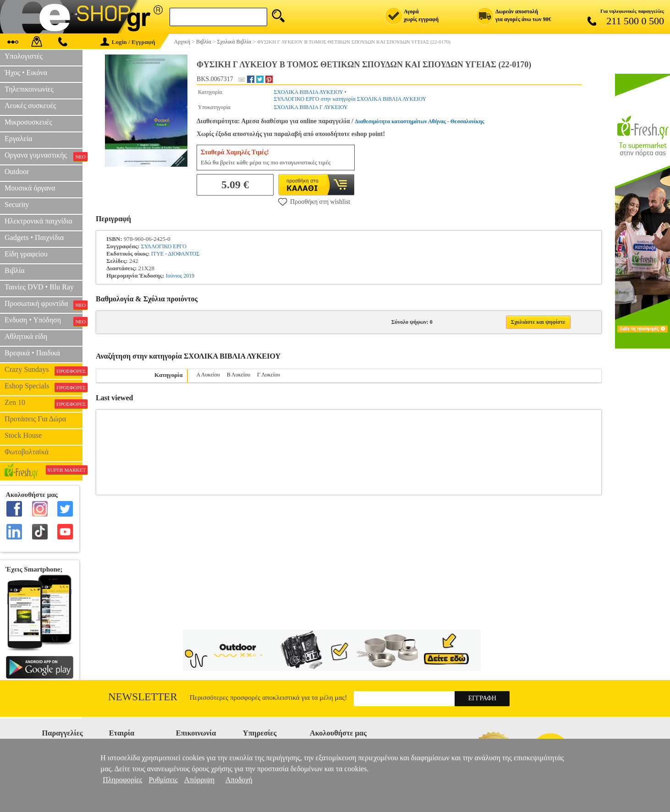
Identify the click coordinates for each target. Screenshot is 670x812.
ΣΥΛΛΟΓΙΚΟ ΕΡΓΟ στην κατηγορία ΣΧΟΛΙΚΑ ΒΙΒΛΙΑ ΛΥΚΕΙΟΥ (350, 99)
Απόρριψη (199, 780)
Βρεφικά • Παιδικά (32, 353)
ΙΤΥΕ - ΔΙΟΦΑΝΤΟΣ (175, 254)
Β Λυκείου (239, 375)
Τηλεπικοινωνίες (29, 89)
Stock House (23, 435)
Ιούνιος (174, 276)
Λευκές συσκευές (30, 106)
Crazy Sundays (44, 371)
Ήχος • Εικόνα (26, 73)
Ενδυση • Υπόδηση (44, 321)
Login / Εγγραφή (128, 42)
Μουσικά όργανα (30, 188)
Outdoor (17, 172)
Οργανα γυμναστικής (44, 156)
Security (17, 204)
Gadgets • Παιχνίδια (34, 237)
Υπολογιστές (24, 56)
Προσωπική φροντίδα (44, 305)
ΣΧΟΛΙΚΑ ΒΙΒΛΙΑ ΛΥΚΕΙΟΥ (308, 92)
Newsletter (143, 697)
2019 (189, 276)
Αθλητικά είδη (26, 336)
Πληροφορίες (122, 780)
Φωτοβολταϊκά (27, 452)
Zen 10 (44, 403)
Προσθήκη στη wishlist (314, 202)
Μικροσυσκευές (28, 122)
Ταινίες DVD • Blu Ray (39, 287)
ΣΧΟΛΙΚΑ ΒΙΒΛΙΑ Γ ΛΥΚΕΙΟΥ (310, 107)
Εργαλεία (18, 139)
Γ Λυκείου (269, 375)
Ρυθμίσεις (163, 780)
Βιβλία (15, 270)
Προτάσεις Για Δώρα (35, 419)
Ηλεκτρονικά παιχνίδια (38, 221)
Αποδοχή (239, 780)
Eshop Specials (44, 387)
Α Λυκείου (208, 375)
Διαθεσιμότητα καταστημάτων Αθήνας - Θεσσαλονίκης (419, 121)
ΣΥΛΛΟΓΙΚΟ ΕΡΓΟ (164, 246)
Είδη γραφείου (26, 254)
